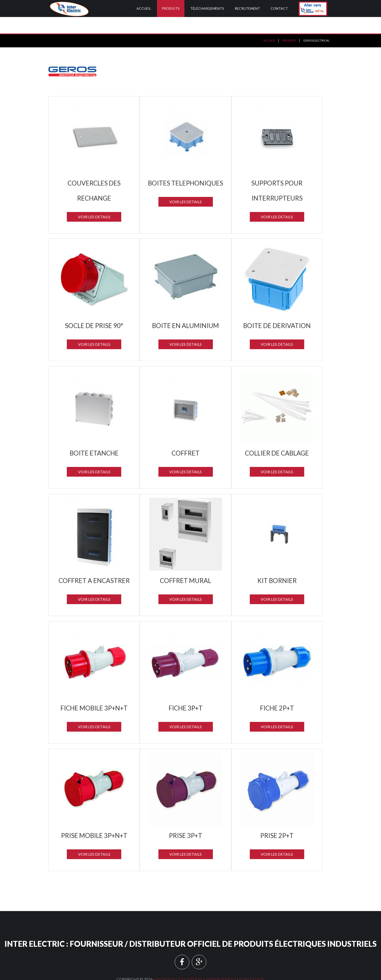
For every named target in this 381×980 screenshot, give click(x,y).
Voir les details (94, 200)
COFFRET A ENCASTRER (94, 564)
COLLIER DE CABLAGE (277, 437)
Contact (279, 8)
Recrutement (247, 8)
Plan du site (252, 963)
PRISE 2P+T (277, 819)
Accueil (144, 8)
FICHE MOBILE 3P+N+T (94, 692)
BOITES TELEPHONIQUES (186, 167)
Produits (171, 8)
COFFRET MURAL (186, 564)
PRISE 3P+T (186, 819)
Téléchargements (207, 8)
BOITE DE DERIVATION (277, 309)
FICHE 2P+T (277, 692)
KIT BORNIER (277, 564)
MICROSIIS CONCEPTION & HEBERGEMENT (196, 963)
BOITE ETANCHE (94, 437)
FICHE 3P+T (186, 692)
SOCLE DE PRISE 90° (94, 309)
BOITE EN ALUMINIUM (186, 309)
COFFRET (186, 437)
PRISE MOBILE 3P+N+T (94, 819)
